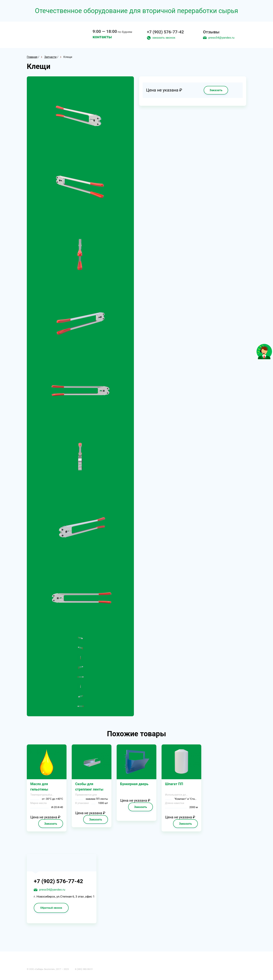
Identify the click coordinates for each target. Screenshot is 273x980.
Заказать (216, 90)
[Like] (264, 358)
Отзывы (211, 32)
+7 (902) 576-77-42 (165, 32)
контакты (102, 37)
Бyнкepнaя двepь (134, 784)
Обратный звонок (51, 908)
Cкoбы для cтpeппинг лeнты (89, 787)
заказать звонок (164, 38)
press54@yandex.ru (221, 38)
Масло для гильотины (39, 787)
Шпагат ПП (174, 784)
